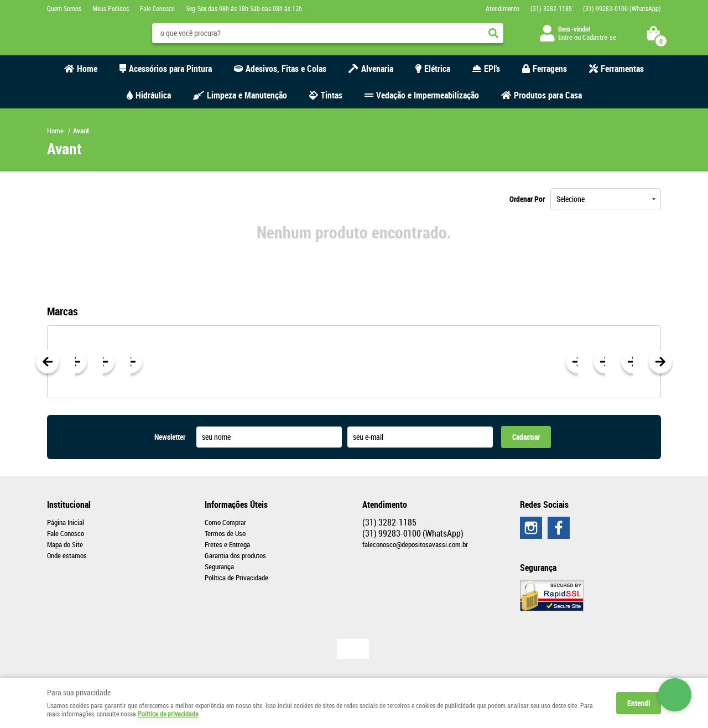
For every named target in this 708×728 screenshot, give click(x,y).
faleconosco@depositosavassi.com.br (415, 544)
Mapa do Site (65, 544)
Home (87, 69)
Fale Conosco (157, 8)
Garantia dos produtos (235, 555)
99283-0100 (622, 8)
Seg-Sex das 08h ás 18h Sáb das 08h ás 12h (244, 8)
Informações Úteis (236, 505)
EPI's (492, 69)
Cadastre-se (599, 37)
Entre (565, 37)
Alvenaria (377, 69)
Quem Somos (64, 8)
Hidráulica (153, 95)
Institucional (69, 505)
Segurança (219, 566)
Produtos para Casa (548, 95)
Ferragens (550, 69)
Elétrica (437, 69)
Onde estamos (67, 555)
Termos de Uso (225, 533)
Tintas (332, 95)
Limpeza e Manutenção (247, 95)
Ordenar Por (527, 199)
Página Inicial (66, 522)
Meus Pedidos (111, 8)
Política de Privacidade (236, 578)
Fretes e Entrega (227, 544)
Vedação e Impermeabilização (428, 95)
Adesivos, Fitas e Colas (286, 69)
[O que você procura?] (493, 33)
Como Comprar (225, 522)
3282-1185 (551, 8)
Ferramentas (622, 69)
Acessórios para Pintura (170, 69)
